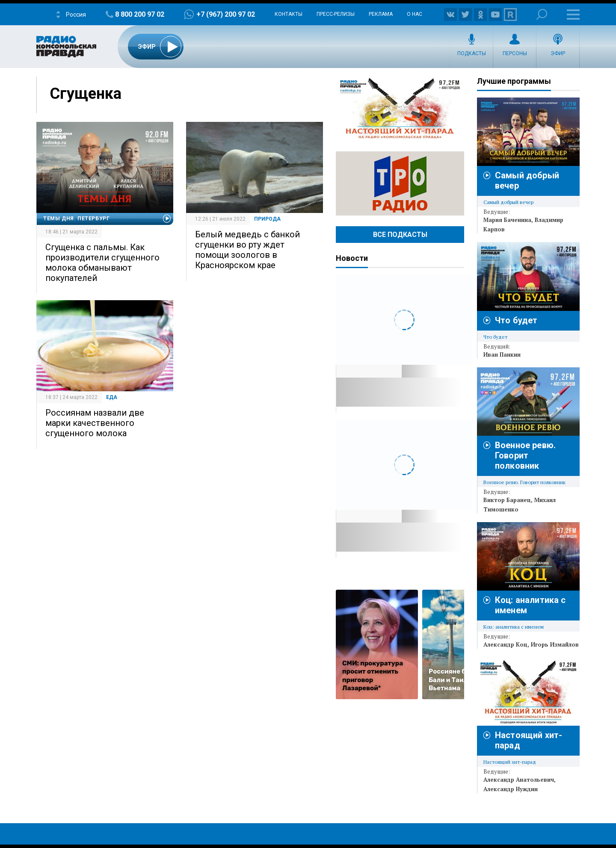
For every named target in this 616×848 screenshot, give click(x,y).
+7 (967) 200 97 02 (226, 14)
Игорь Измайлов (555, 644)
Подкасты (472, 53)
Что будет (516, 320)
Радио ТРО (400, 183)
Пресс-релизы (336, 14)
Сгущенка (86, 94)
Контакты (289, 14)
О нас (415, 14)
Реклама (381, 14)
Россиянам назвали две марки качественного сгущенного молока (95, 423)
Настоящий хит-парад (400, 109)
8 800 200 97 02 (140, 14)
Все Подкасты (400, 235)
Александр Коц (505, 644)
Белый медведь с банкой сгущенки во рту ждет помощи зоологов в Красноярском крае (247, 250)
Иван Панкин (502, 355)
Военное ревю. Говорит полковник (525, 455)
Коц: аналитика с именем (514, 627)
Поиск (542, 14)
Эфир (558, 53)
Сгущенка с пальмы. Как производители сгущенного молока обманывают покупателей (102, 263)
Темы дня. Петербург (76, 219)
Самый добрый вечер (508, 202)
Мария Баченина (507, 220)
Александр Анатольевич (519, 780)
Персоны (515, 53)
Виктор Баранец (507, 500)
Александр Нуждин (511, 789)
